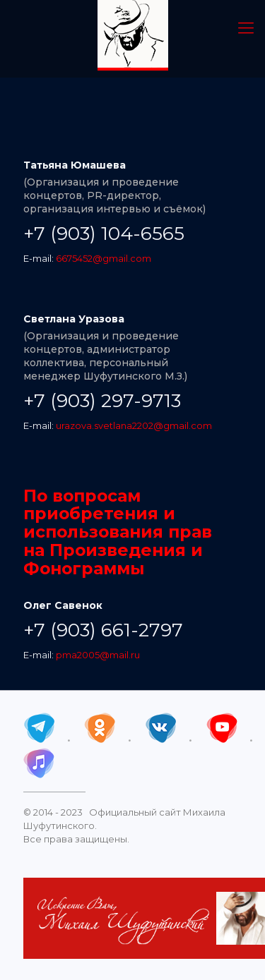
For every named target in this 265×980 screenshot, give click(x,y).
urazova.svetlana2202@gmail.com (134, 425)
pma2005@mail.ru (98, 655)
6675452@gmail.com (104, 258)
